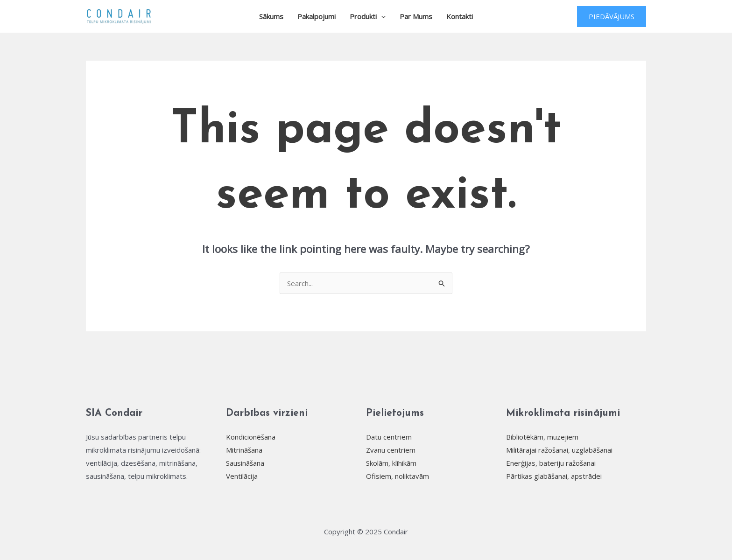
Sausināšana (245, 463)
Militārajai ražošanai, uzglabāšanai (559, 450)
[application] (381, 16)
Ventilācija (242, 476)
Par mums (416, 16)
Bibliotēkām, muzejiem (542, 437)
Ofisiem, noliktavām (398, 476)
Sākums (271, 16)
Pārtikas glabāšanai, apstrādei (554, 476)
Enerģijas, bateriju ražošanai (551, 463)
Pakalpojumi (317, 16)
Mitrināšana (244, 450)
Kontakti (460, 16)
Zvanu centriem (391, 450)
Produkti (368, 16)
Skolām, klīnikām (391, 463)
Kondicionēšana (251, 437)
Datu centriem (389, 437)
